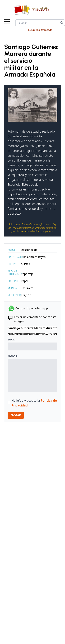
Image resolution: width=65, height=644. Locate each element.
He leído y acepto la (34, 403)
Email (11, 340)
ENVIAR (16, 415)
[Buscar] (62, 23)
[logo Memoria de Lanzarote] (33, 10)
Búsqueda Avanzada (40, 30)
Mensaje (13, 356)
